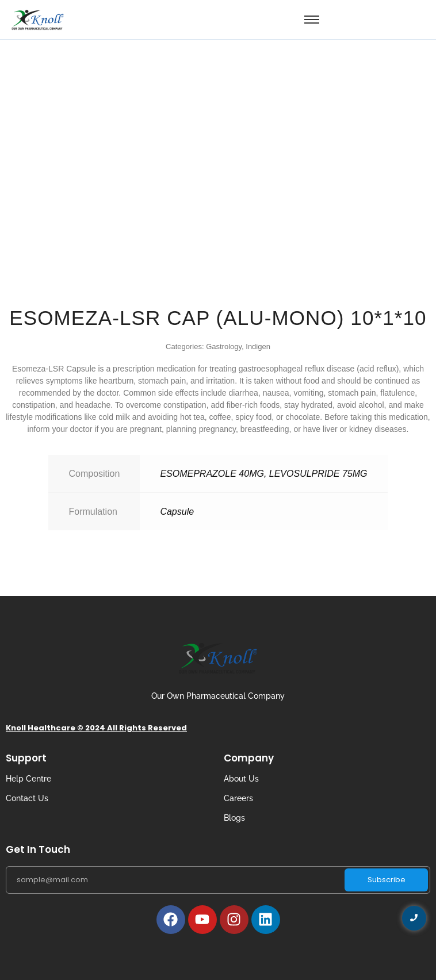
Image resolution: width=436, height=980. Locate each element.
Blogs (234, 818)
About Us (241, 779)
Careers (238, 798)
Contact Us (27, 798)
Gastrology (224, 347)
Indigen (258, 347)
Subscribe (387, 880)
